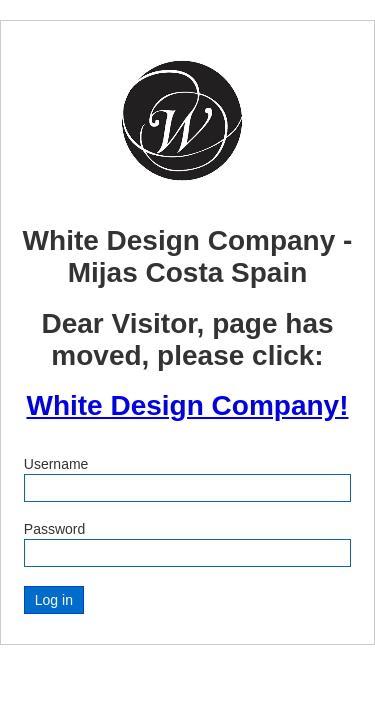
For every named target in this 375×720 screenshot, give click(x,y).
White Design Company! (187, 405)
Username (56, 464)
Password (54, 529)
